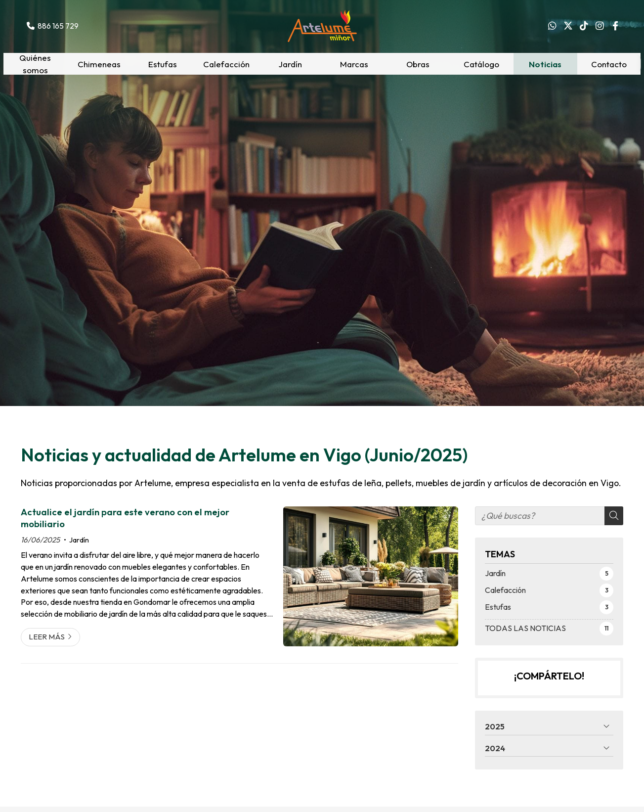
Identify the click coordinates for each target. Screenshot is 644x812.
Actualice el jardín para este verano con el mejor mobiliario (125, 518)
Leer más (47, 637)
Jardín (79, 540)
